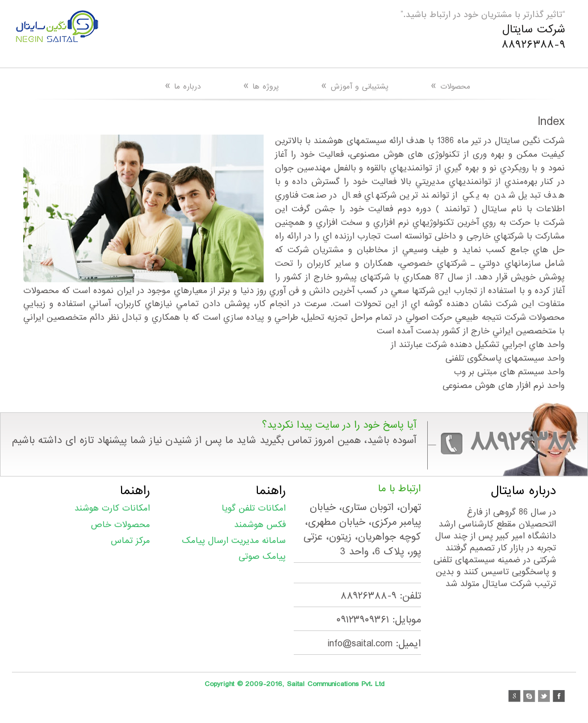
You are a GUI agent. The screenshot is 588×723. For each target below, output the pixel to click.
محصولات (451, 86)
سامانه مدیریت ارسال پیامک (234, 541)
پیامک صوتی (262, 557)
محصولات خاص (120, 525)
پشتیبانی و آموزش (355, 86)
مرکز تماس (130, 541)
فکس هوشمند (260, 525)
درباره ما (183, 86)
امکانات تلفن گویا (254, 508)
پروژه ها (261, 86)
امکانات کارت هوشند (112, 508)
